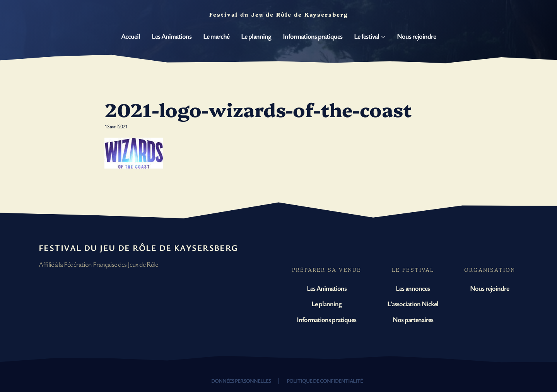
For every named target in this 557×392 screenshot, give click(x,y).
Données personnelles (241, 381)
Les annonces (413, 288)
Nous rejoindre (490, 288)
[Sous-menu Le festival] (383, 37)
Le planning (326, 303)
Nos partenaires (413, 319)
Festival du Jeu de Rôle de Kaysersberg (138, 248)
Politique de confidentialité (325, 381)
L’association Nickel (413, 303)
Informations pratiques (326, 319)
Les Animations (327, 288)
